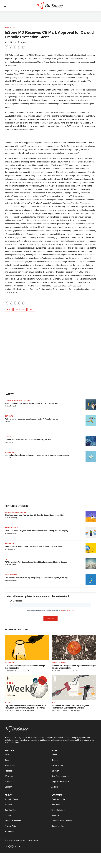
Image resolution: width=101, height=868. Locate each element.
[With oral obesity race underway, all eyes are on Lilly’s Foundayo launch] (91, 420)
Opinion (8, 437)
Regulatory (10, 452)
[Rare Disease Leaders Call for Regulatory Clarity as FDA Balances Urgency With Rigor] (91, 579)
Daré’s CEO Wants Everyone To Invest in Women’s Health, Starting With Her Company (36, 531)
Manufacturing (59, 663)
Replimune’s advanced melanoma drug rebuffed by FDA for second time (31, 403)
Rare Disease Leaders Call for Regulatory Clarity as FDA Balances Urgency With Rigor (36, 578)
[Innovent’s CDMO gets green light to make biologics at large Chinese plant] (74, 647)
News (7, 27)
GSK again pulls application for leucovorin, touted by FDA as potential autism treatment (37, 455)
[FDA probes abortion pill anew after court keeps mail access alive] (27, 647)
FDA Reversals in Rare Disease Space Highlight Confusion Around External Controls (36, 562)
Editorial (9, 416)
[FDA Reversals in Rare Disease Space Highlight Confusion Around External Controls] (91, 564)
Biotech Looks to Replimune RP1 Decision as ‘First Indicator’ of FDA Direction (33, 546)
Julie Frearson (9, 442)
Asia (31, 309)
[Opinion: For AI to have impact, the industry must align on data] (91, 441)
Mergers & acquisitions (15, 512)
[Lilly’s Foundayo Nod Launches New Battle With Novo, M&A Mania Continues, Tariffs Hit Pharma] (27, 687)
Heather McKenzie (11, 406)
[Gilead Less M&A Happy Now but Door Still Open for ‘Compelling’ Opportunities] (91, 517)
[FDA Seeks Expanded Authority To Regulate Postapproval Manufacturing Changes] (74, 687)
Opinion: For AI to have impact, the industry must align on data (28, 439)
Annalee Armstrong (11, 518)
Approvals (20, 309)
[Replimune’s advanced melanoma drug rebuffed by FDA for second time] (91, 405)
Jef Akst (7, 422)
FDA (14, 27)
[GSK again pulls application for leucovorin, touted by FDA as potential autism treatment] (91, 457)
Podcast (9, 702)
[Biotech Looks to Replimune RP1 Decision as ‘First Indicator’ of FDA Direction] (91, 548)
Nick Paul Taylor (75, 671)
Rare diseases (11, 575)
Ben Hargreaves (10, 549)
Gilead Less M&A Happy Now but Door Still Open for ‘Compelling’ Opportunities (34, 515)
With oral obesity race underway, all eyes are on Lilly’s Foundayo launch (31, 419)
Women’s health (12, 528)
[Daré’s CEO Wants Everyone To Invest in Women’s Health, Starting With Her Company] (91, 532)
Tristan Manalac (10, 458)
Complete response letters (17, 400)
